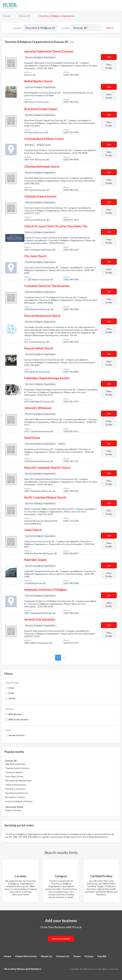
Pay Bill (102, 956)
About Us (46, 956)
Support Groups (13, 810)
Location (65, 28)
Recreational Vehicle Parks (18, 781)
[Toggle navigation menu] (118, 6)
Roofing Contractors (15, 789)
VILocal (7, 16)
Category (17, 28)
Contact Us (63, 956)
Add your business (61, 939)
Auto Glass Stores (14, 776)
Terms (77, 956)
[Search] (109, 28)
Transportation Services (17, 768)
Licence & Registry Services (19, 801)
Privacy (89, 956)
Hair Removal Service (16, 764)
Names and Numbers (29, 969)
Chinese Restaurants (16, 785)
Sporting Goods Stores (17, 793)
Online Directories (26, 956)
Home (8, 956)
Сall (109, 57)
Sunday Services (17, 735)
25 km (11, 688)
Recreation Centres (15, 797)
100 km (12, 698)
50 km (11, 693)
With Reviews (15, 714)
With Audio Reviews (19, 719)
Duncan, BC (25, 16)
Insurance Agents (14, 772)
